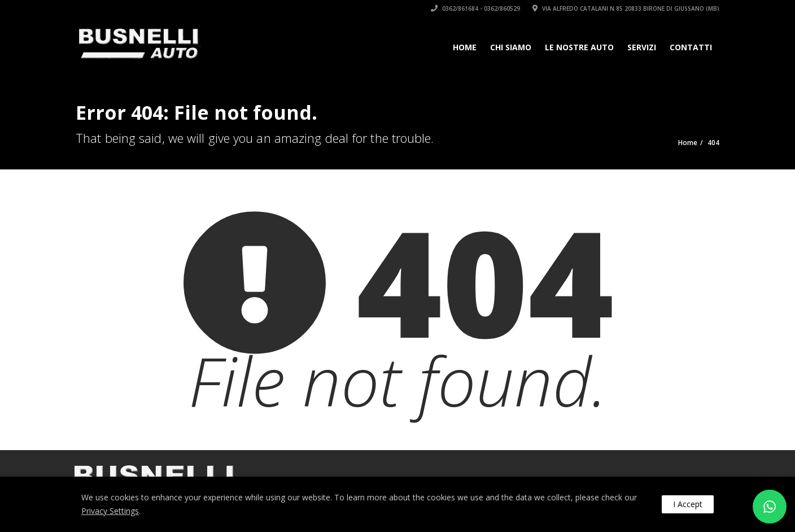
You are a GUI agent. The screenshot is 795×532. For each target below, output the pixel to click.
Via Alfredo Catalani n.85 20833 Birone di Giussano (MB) (626, 8)
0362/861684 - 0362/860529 (475, 8)
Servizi (642, 47)
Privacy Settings (110, 511)
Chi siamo (511, 47)
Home (465, 47)
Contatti (691, 47)
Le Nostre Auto (579, 47)
